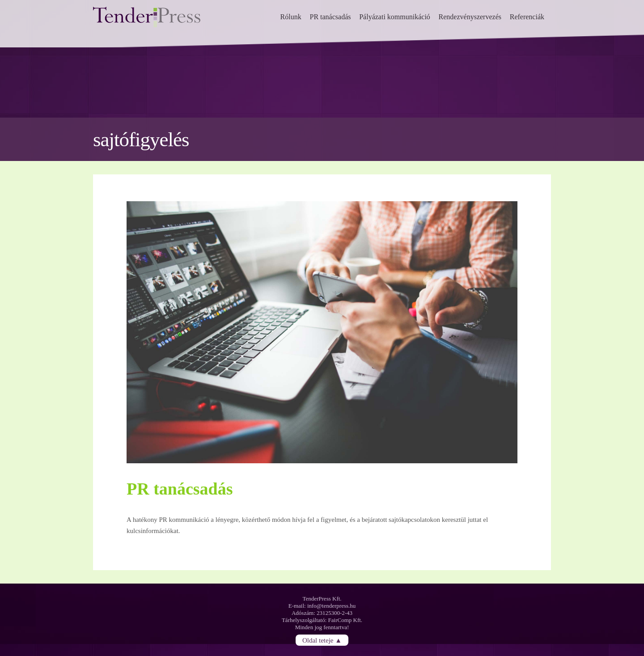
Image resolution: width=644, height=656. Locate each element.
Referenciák (527, 17)
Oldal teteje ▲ (322, 640)
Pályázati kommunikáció (395, 17)
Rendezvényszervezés (470, 17)
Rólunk (291, 17)
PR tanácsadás (330, 17)
